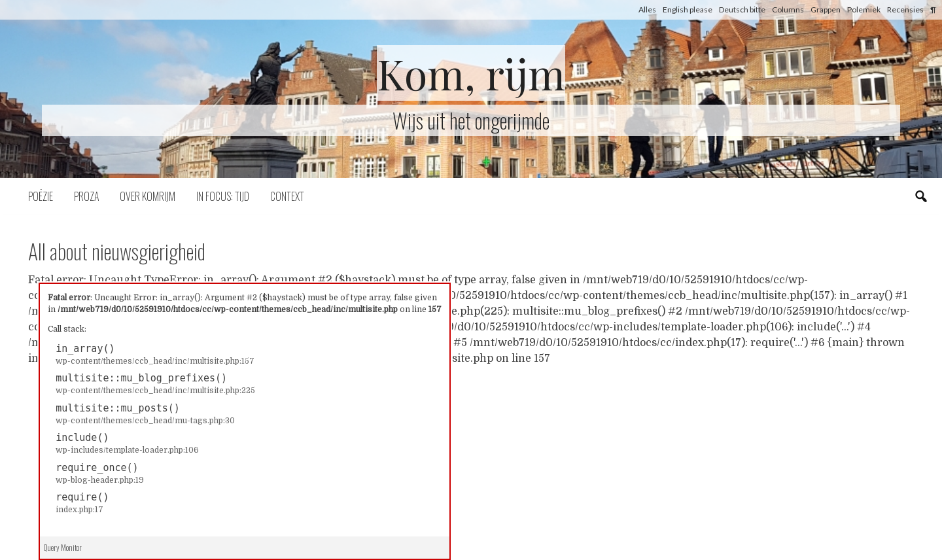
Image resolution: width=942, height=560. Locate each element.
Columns (788, 9)
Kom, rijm (471, 73)
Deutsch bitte (742, 9)
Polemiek (864, 9)
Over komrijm (148, 196)
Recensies (905, 9)
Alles (647, 9)
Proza (86, 196)
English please (688, 9)
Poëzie (41, 196)
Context (287, 196)
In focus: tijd (223, 196)
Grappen (826, 9)
